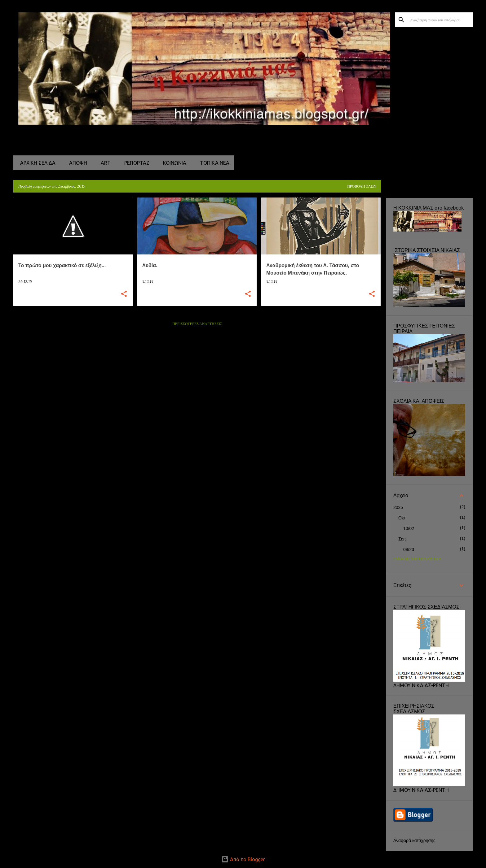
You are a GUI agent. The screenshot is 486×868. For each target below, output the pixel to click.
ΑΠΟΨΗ (76, 163)
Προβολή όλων (362, 187)
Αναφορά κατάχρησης (414, 840)
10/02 (409, 528)
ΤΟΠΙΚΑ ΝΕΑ (213, 163)
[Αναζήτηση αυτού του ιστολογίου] (440, 20)
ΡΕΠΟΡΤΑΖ (135, 163)
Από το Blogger (243, 859)
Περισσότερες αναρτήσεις (197, 324)
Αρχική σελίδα (36, 163)
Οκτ (402, 518)
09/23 (409, 549)
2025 (398, 507)
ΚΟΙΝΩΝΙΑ (173, 163)
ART (104, 163)
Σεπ (402, 539)
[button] (124, 294)
